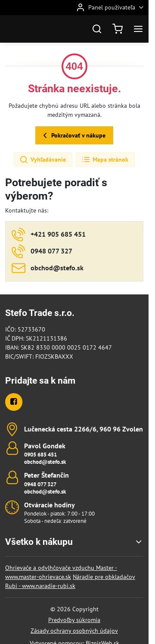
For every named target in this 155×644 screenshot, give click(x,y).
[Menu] (138, 29)
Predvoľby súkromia (74, 620)
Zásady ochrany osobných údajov (74, 631)
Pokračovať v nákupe (73, 136)
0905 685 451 (40, 455)
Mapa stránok (105, 160)
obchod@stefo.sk (45, 462)
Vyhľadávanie (43, 160)
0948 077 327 (40, 484)
